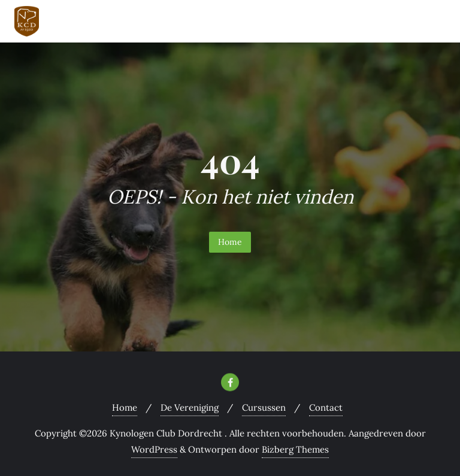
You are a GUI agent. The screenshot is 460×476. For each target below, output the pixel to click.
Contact (326, 407)
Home (230, 242)
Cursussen (264, 407)
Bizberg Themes (295, 449)
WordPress (154, 449)
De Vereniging (190, 407)
